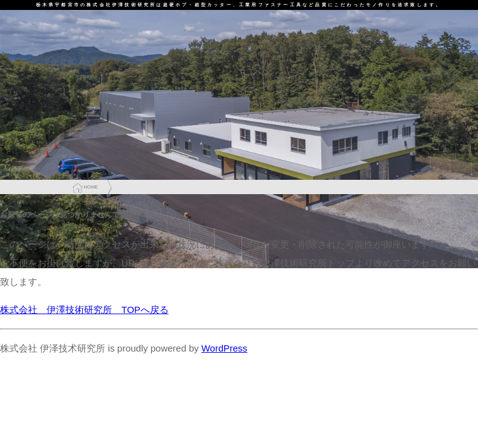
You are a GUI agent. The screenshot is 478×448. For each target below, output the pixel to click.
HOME (91, 187)
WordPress (224, 348)
